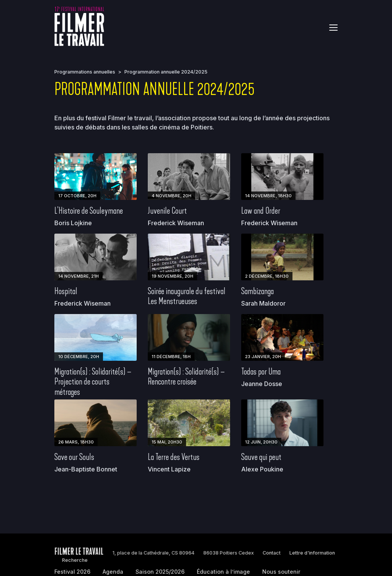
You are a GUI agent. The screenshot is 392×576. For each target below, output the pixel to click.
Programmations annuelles (85, 72)
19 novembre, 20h (172, 276)
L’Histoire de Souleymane (89, 211)
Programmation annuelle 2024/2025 (166, 72)
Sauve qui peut (261, 457)
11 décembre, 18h (171, 357)
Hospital (66, 291)
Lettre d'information (312, 553)
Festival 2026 (72, 572)
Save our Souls (74, 457)
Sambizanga (257, 291)
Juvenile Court (167, 211)
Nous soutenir (281, 572)
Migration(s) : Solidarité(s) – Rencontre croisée (186, 376)
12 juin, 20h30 (261, 442)
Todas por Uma (261, 371)
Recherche (75, 560)
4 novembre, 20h (171, 196)
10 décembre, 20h (79, 357)
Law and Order (261, 211)
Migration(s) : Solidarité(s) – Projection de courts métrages (93, 382)
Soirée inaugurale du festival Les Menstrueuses (187, 296)
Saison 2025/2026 (160, 572)
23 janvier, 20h (263, 357)
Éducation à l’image (223, 572)
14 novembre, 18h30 (268, 196)
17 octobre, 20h (77, 196)
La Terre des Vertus (174, 457)
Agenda (113, 572)
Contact (272, 553)
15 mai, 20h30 (167, 442)
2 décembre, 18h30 (267, 276)
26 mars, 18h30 (76, 442)
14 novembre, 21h (78, 276)
